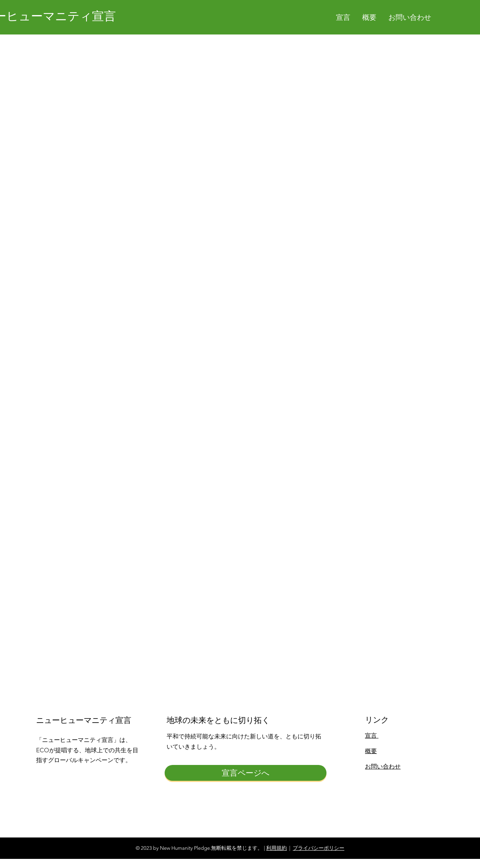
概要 (371, 751)
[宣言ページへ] (246, 773)
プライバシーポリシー (319, 848)
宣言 (372, 735)
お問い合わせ (383, 766)
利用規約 (276, 848)
